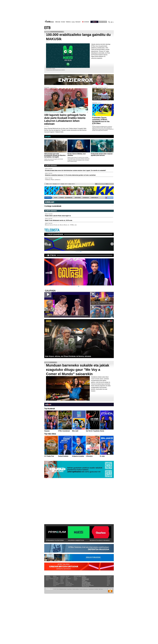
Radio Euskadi (56, 579)
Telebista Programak (49, 579)
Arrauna (67, 581)
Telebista (68, 22)
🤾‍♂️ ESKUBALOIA (85, 198)
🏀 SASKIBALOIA (69, 198)
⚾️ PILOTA (55, 198)
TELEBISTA (52, 230)
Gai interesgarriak (86, 583)
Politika (62, 580)
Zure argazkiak (100, 184)
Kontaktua (96, 589)
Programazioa (48, 577)
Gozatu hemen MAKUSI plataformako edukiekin (56, 70)
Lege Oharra (69, 589)
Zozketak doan (85, 580)
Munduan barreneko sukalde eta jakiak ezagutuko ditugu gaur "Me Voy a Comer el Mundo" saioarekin (78, 370)
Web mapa (101, 589)
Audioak (75, 580)
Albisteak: (63, 576)
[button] (76, 252)
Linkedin (108, 583)
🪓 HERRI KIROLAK (94, 198)
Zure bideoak (110, 184)
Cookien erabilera (76, 589)
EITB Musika (55, 582)
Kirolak (63, 22)
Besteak (78, 22)
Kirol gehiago (68, 582)
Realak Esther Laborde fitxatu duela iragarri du (58, 216)
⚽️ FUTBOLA (61, 198)
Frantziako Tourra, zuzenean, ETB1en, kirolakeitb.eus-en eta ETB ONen (101, 121)
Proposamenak (55, 234)
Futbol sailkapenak (69, 583)
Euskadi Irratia (56, 577)
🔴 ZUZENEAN (109, 198)
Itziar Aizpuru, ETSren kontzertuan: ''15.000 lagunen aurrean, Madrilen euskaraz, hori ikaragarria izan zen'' (66, 316)
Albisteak (58, 22)
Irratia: (55, 576)
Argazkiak (76, 579)
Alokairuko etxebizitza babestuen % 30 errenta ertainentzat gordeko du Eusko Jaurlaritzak (70, 175)
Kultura (62, 581)
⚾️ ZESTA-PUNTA (77, 198)
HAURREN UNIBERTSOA (76, 540)
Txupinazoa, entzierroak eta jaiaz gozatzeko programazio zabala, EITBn (102, 98)
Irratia (73, 22)
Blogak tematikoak (86, 584)
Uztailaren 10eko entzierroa (53, 180)
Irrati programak (56, 585)
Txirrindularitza (68, 579)
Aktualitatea (62, 577)
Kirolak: (67, 576)
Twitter (108, 579)
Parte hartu (85, 582)
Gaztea (54, 581)
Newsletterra (109, 576)
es (113, 22)
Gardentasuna (91, 589)
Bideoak (47, 580)
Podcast (55, 586)
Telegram (109, 581)
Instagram (109, 580)
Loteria (84, 581)
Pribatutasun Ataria (63, 589)
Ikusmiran (62, 582)
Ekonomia (62, 579)
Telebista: (48, 576)
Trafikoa (84, 578)
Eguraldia (62, 583)
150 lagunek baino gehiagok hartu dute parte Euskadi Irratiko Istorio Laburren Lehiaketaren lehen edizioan (65, 119)
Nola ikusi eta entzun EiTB (88, 585)
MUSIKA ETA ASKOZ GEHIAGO (100, 540)
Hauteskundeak (85, 579)
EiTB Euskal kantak (57, 583)
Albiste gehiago (51, 166)
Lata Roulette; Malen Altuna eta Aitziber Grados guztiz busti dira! (102, 315)
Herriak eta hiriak (86, 584)
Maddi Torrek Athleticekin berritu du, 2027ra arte (59, 220)
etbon (53, 255)
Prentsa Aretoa (85, 586)
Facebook (109, 578)
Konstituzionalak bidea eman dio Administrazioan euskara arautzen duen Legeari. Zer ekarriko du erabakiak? (75, 170)
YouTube (108, 584)
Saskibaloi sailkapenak (70, 585)
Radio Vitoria (55, 580)
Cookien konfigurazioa (84, 589)
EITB (47, 28)
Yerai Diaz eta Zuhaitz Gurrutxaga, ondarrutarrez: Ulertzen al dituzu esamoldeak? (101, 302)
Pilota (67, 580)
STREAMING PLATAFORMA (55, 540)
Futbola (67, 577)
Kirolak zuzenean (69, 586)
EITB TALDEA (103, 22)
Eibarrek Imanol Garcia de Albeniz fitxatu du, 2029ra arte (61, 225)
